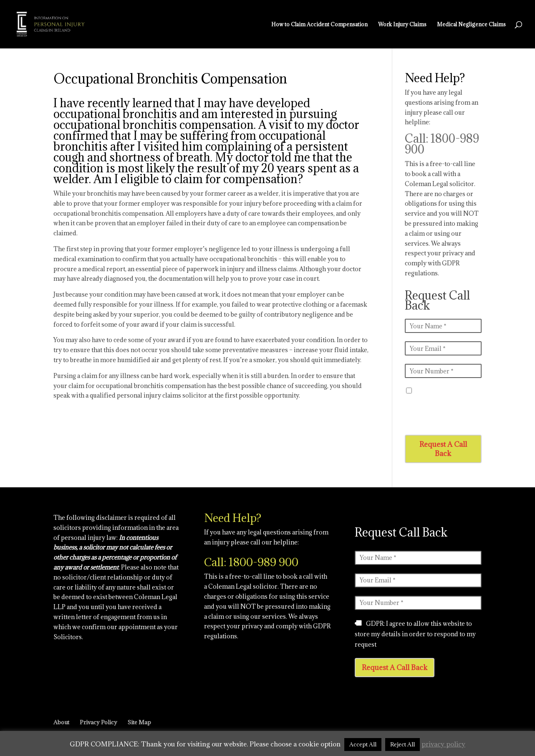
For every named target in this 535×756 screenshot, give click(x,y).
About (61, 722)
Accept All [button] (363, 744)
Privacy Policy (98, 722)
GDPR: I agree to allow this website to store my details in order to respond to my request (415, 634)
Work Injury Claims (402, 24)
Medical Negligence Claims (471, 24)
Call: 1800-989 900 (442, 144)
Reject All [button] (403, 744)
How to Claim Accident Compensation (319, 24)
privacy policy (443, 744)
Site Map (139, 722)
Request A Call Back (443, 449)
